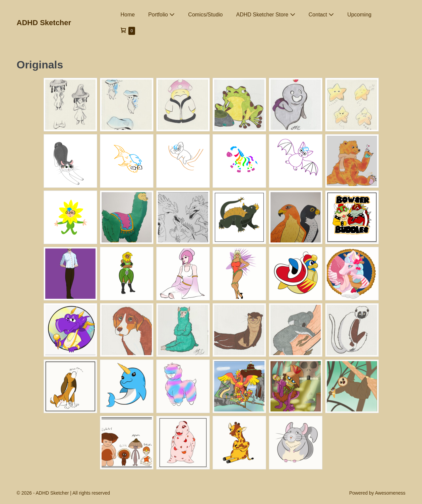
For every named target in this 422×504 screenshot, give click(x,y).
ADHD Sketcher (44, 23)
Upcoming (359, 15)
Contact (321, 15)
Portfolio (161, 15)
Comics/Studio (205, 15)
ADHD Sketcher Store (265, 15)
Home (128, 15)
